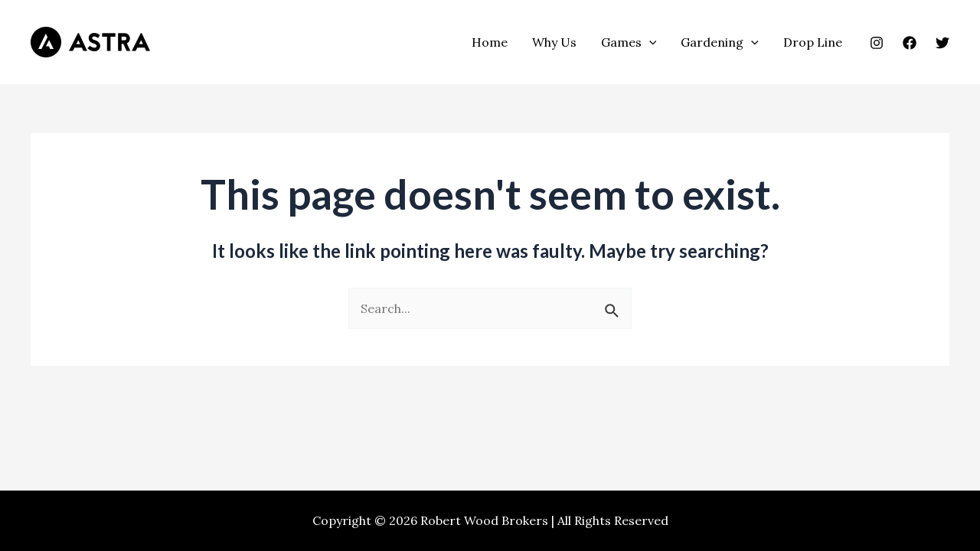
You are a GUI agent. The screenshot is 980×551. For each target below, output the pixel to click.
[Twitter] (942, 43)
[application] (649, 42)
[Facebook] (910, 43)
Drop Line (813, 42)
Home (490, 42)
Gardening (720, 42)
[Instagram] (877, 43)
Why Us (554, 42)
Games (629, 42)
